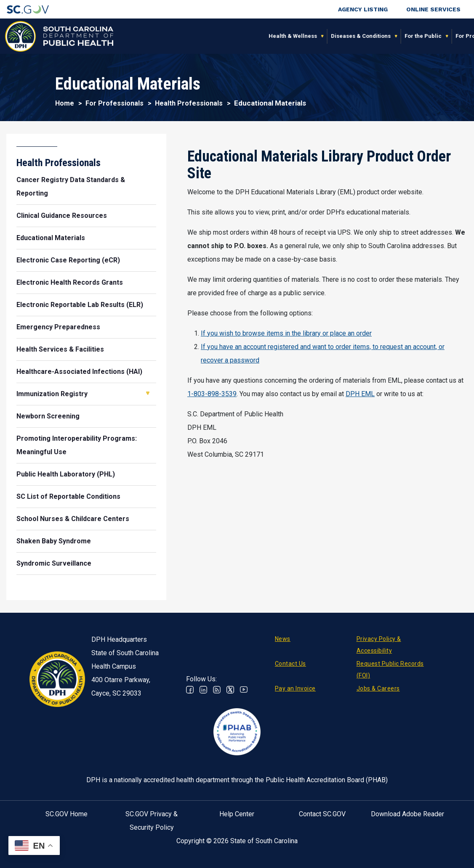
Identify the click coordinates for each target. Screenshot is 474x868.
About (382, 36)
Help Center (237, 814)
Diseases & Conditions (218, 36)
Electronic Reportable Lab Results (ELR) (80, 305)
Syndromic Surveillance (54, 563)
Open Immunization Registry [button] (148, 393)
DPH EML (360, 394)
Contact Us (290, 664)
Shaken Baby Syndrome (54, 541)
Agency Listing (363, 9)
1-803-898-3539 (212, 394)
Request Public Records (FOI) (390, 670)
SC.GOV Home (67, 814)
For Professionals (337, 36)
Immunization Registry (52, 394)
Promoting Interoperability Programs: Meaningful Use (77, 445)
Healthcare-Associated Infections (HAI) (79, 372)
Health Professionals (189, 103)
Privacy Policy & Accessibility (379, 645)
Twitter (230, 690)
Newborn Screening (48, 416)
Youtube (244, 690)
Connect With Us (426, 36)
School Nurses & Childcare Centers (73, 519)
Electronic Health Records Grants (70, 282)
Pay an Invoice (295, 688)
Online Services (433, 9)
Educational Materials (51, 238)
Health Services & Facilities (60, 349)
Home (65, 103)
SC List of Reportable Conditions (68, 496)
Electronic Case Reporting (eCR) (68, 260)
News (283, 639)
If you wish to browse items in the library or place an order (286, 333)
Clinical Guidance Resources (62, 216)
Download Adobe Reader (407, 814)
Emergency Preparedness (58, 327)
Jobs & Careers (378, 688)
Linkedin (203, 690)
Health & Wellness (150, 36)
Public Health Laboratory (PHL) (66, 474)
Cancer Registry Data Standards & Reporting (71, 187)
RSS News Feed (217, 690)
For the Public (280, 36)
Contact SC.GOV (322, 814)
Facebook (190, 690)
